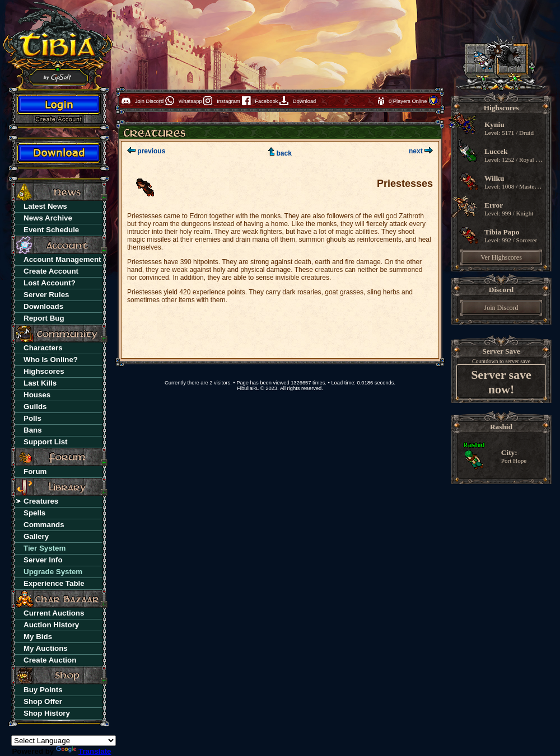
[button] (433, 104)
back (280, 153)
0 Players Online (409, 101)
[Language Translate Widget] (64, 741)
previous (146, 151)
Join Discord (501, 308)
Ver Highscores (501, 257)
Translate (84, 751)
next (421, 151)
